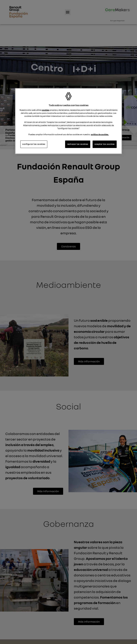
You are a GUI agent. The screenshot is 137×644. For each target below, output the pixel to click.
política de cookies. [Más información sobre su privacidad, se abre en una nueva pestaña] (100, 134)
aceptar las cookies (105, 144)
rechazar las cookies (78, 144)
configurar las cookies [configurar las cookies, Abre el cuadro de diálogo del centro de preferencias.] (34, 144)
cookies (46, 110)
